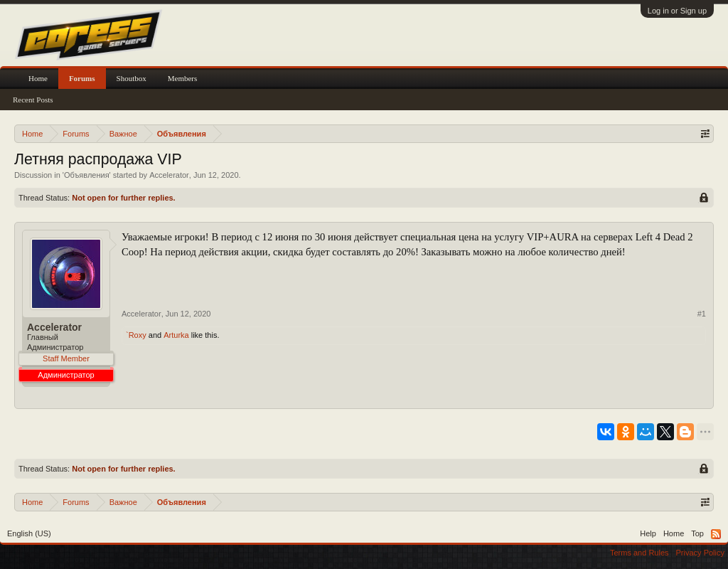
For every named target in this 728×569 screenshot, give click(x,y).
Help (648, 533)
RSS (716, 534)
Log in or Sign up (677, 11)
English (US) (29, 533)
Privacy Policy (700, 553)
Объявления (87, 175)
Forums (82, 78)
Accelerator (169, 175)
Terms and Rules (639, 553)
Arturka (176, 335)
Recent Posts (33, 100)
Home (38, 78)
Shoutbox (132, 78)
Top (697, 533)
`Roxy (136, 335)
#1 (702, 314)
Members (183, 78)
